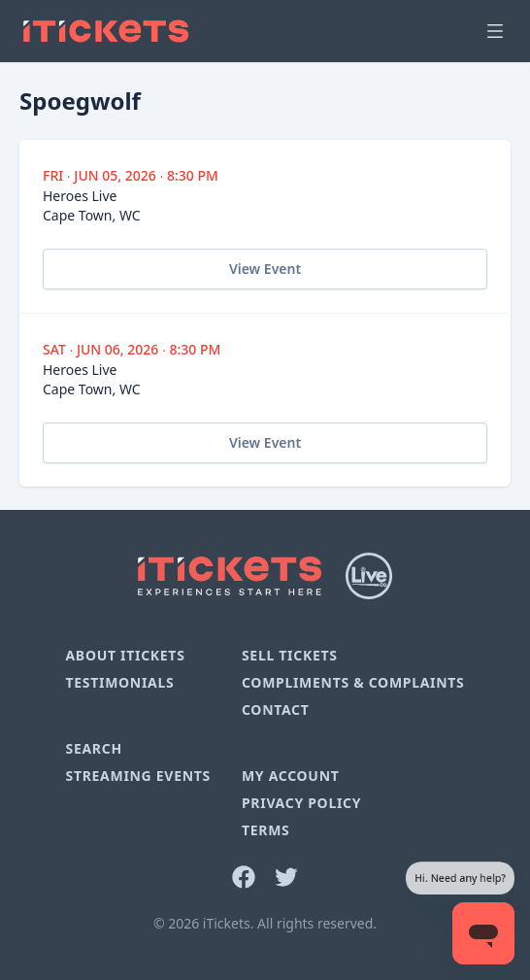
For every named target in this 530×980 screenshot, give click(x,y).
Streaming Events (137, 776)
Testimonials (119, 682)
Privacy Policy (301, 803)
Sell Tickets (290, 655)
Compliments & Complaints (353, 682)
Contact (276, 710)
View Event (265, 269)
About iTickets (125, 655)
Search (93, 748)
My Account (291, 776)
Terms (266, 830)
